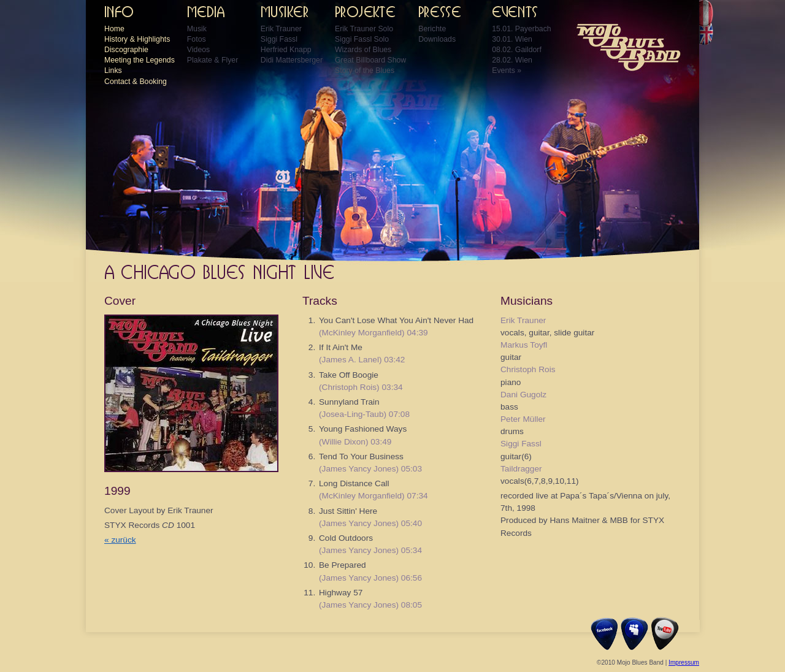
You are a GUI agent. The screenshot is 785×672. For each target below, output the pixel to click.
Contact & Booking (136, 82)
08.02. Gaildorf (517, 50)
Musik (197, 29)
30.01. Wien (512, 39)
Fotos (197, 39)
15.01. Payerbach (521, 29)
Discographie (126, 50)
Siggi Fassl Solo (362, 39)
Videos (198, 50)
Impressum (684, 662)
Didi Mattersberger (292, 60)
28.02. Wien (512, 60)
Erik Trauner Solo (364, 29)
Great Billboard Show (370, 60)
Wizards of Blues (363, 50)
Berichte (432, 29)
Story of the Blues (365, 71)
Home (114, 29)
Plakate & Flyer (213, 60)
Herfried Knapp (286, 50)
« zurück (120, 540)
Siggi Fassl (279, 39)
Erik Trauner (281, 29)
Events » (507, 71)
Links (113, 71)
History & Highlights (137, 39)
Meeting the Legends (140, 60)
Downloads (437, 39)
